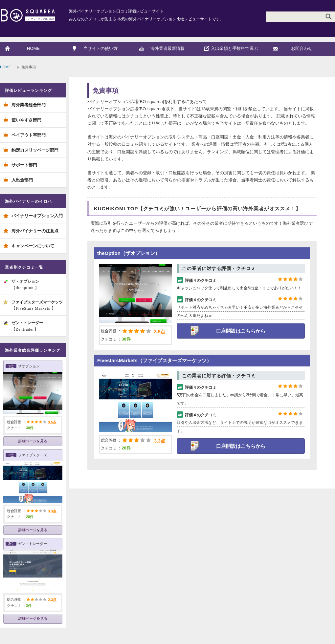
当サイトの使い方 (100, 48)
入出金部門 (22, 180)
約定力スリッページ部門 (35, 150)
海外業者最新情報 (167, 48)
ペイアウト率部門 (29, 135)
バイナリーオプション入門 (37, 216)
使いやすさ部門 (26, 120)
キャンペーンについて (33, 246)
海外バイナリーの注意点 (35, 231)
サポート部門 (24, 165)
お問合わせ (302, 48)
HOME (33, 48)
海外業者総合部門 (29, 105)
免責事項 (105, 91)
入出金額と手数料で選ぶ (234, 48)
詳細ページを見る (33, 441)
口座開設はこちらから (241, 331)
